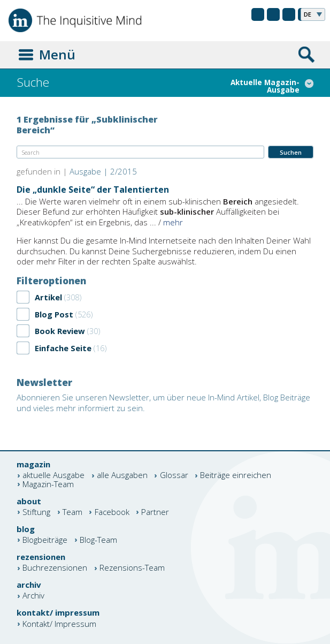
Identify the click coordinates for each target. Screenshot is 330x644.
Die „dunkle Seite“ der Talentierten (93, 190)
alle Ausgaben (122, 476)
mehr (173, 222)
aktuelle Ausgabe (53, 476)
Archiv (33, 596)
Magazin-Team (48, 484)
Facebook (112, 512)
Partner (155, 512)
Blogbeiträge (45, 540)
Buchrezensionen (55, 568)
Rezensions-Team (132, 568)
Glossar (174, 476)
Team (72, 512)
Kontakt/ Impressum (59, 624)
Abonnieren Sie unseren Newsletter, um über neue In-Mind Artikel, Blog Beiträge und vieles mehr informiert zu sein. (163, 403)
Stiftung (36, 512)
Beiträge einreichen (236, 476)
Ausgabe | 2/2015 (103, 171)
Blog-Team (98, 540)
